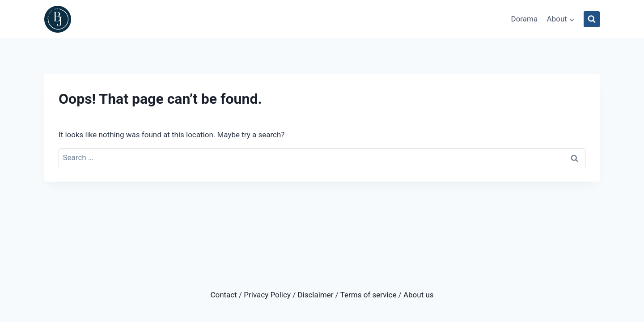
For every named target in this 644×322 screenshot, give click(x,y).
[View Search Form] (592, 19)
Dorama (524, 19)
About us (419, 295)
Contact (223, 295)
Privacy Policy (267, 295)
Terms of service (369, 295)
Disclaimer (315, 295)
